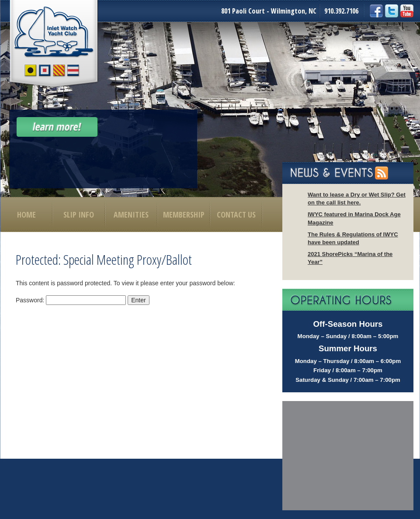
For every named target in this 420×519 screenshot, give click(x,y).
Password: (71, 300)
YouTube (407, 11)
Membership (184, 215)
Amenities (131, 215)
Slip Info (79, 215)
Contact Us (236, 215)
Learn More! (57, 127)
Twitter (392, 11)
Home (26, 215)
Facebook (376, 11)
